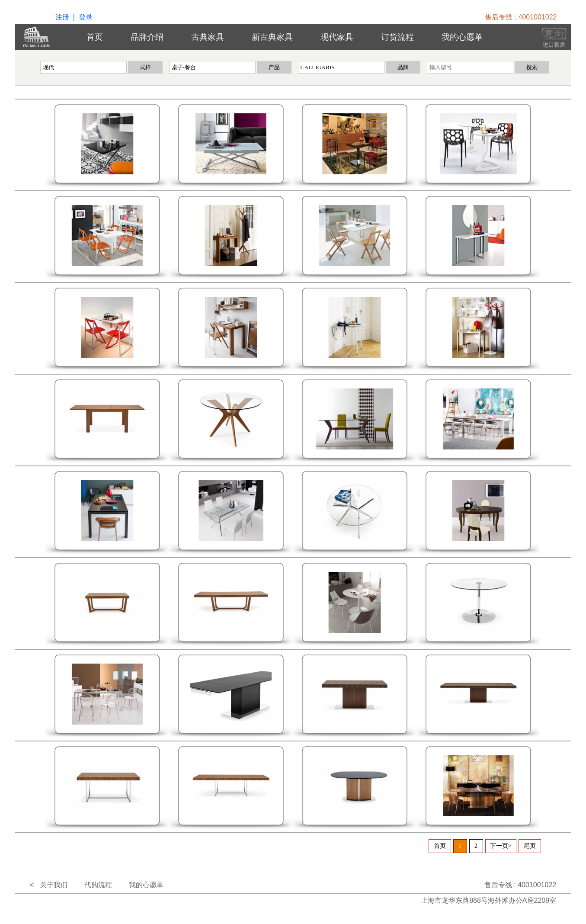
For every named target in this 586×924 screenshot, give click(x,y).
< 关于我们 (49, 885)
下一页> (501, 846)
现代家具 (337, 37)
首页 (95, 37)
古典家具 (208, 37)
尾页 (530, 846)
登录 (86, 17)
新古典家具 (272, 37)
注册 (62, 17)
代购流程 (98, 885)
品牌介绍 (147, 37)
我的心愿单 (462, 37)
